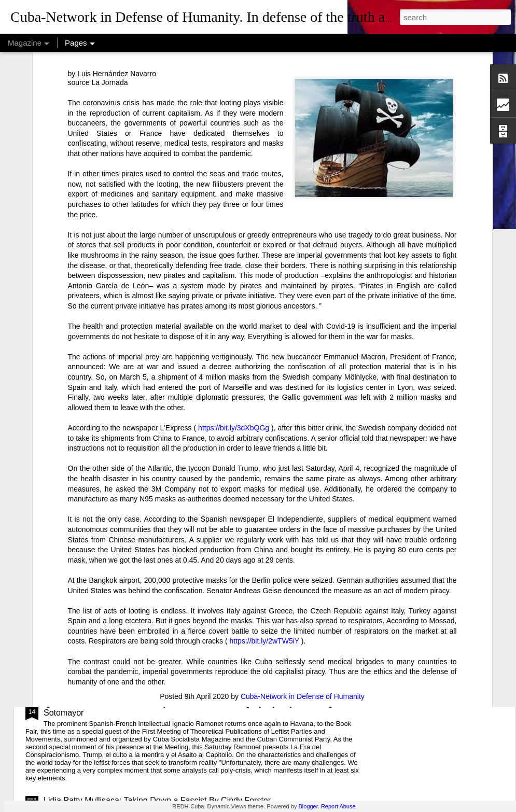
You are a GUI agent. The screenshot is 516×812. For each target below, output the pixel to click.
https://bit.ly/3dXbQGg (234, 310)
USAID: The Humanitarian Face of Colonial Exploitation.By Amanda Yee (176, 616)
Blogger (308, 806)
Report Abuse (338, 806)
